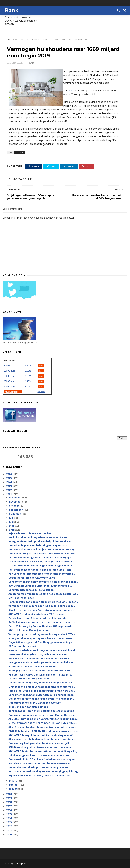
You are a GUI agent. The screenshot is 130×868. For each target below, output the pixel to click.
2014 (9, 819)
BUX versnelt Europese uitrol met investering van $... (41, 586)
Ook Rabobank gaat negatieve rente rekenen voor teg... (43, 554)
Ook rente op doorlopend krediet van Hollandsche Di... (41, 699)
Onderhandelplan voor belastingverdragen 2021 (38, 546)
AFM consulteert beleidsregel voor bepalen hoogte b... (42, 740)
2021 (9, 494)
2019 (9, 798)
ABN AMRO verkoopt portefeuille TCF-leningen (37, 614)
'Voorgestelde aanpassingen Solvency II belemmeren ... (42, 639)
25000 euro (9, 382)
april (12, 530)
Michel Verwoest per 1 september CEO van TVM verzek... (43, 723)
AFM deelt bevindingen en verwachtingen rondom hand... (43, 719)
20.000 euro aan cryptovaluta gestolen (32, 667)
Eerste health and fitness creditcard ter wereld (37, 618)
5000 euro (9, 366)
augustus (15, 514)
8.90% (28, 366)
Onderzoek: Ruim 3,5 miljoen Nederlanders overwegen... (43, 760)
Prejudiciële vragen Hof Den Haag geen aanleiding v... (41, 643)
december (16, 498)
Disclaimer (41, 392)
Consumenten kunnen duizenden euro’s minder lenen (41, 695)
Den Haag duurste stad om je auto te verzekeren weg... (43, 550)
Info (41, 366)
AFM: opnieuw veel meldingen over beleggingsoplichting (43, 772)
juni (12, 522)
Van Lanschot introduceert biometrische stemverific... (42, 574)
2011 (9, 831)
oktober (14, 506)
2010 (9, 835)
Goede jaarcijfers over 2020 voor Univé (32, 578)
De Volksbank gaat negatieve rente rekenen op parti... (42, 623)
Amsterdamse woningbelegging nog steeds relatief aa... (43, 594)
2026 (9, 474)
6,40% (28, 382)
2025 (9, 478)
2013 (9, 823)
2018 (9, 802)
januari (14, 789)
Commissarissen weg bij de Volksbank (32, 590)
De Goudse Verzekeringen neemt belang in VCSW (38, 768)
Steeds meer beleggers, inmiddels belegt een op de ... (42, 683)
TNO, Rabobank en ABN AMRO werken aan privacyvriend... (44, 731)
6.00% (28, 371)
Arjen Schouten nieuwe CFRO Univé (30, 534)
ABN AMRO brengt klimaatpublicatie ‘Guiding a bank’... (42, 735)
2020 (9, 794)
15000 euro (9, 376)
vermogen (21, 40)
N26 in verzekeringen (21, 598)
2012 (9, 827)
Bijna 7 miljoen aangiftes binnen (28, 707)
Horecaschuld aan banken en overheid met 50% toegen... (43, 602)
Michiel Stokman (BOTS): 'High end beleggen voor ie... (41, 566)
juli (11, 518)
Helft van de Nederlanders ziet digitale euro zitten (40, 570)
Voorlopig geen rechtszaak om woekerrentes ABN (39, 671)
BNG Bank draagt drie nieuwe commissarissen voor (40, 748)
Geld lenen (9, 361)
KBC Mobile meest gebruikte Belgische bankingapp (40, 558)
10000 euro (9, 371)
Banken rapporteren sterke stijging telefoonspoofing (41, 711)
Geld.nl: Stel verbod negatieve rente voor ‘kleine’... (39, 538)
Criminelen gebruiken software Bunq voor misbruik (40, 756)
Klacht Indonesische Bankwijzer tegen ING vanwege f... (42, 562)
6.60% (28, 376)
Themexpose (20, 864)
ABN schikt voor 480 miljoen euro (29, 630)
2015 (9, 814)
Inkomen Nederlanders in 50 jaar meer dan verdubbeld (42, 651)
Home (10, 40)
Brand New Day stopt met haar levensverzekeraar (39, 764)
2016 (9, 810)
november (16, 502)
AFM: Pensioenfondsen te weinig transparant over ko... (42, 727)
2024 (9, 482)
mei (12, 526)
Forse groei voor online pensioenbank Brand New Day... (42, 691)
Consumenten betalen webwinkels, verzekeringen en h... (43, 582)
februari (14, 785)
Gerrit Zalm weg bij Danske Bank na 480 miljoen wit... (41, 626)
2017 (9, 806)
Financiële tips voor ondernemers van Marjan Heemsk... (42, 715)
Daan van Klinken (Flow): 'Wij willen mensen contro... (40, 655)
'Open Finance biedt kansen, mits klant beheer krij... (40, 776)
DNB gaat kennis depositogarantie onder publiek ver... (42, 663)
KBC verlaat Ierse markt (23, 647)
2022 (9, 490)
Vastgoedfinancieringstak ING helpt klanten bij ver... (41, 542)
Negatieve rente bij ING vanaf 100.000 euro (35, 703)
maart (13, 781)
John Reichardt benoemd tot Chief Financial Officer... (41, 659)
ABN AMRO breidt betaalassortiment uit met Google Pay (43, 752)
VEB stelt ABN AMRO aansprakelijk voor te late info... (41, 675)
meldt (71, 91)
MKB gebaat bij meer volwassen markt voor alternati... (42, 687)
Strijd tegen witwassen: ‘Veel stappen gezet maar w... (42, 610)
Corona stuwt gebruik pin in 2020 (29, 679)
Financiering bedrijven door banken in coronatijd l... (40, 744)
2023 (9, 486)
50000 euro (9, 387)
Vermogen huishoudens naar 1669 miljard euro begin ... (42, 606)
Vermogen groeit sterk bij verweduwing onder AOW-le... (43, 635)
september (16, 510)
